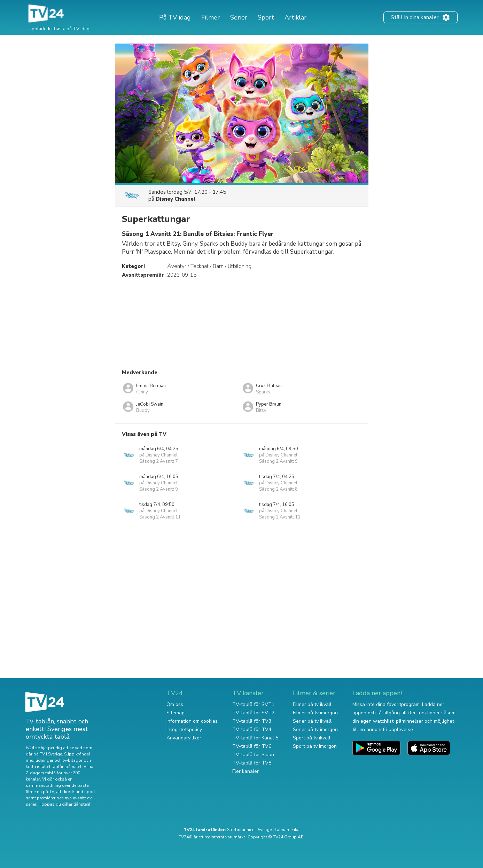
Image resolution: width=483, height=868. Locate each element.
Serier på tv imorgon (315, 729)
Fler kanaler (246, 771)
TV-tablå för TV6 (252, 746)
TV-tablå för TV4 (252, 729)
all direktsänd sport (76, 792)
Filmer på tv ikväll (312, 704)
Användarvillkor (184, 738)
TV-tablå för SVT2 (253, 713)
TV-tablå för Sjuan (253, 755)
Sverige (265, 830)
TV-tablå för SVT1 (253, 704)
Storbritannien (241, 830)
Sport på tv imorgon (315, 746)
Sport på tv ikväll (312, 738)
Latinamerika (287, 830)
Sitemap (176, 713)
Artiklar (295, 17)
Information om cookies (192, 721)
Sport (266, 17)
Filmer (211, 17)
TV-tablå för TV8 (252, 763)
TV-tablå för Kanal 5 (255, 738)
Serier (239, 17)
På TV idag (175, 17)
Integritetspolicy (184, 729)
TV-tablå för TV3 (252, 721)
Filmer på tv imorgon (315, 713)
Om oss (175, 704)
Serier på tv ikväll (312, 721)
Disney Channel (176, 199)
